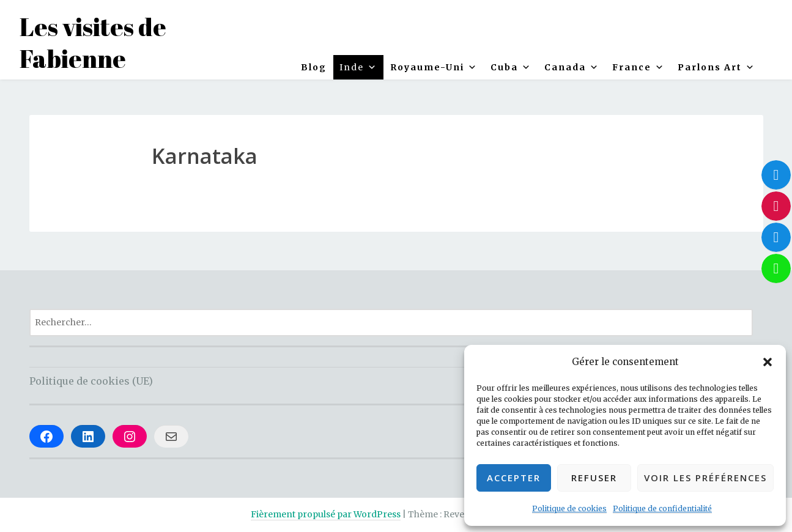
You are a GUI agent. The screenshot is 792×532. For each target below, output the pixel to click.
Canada (572, 67)
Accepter (514, 478)
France (638, 67)
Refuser (594, 478)
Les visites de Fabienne (93, 43)
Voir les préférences (705, 478)
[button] (768, 362)
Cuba (511, 67)
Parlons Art (716, 67)
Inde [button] (358, 67)
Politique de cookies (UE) (91, 381)
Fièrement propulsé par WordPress (326, 514)
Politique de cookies (569, 508)
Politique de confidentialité (662, 508)
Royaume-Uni (434, 67)
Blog (314, 67)
